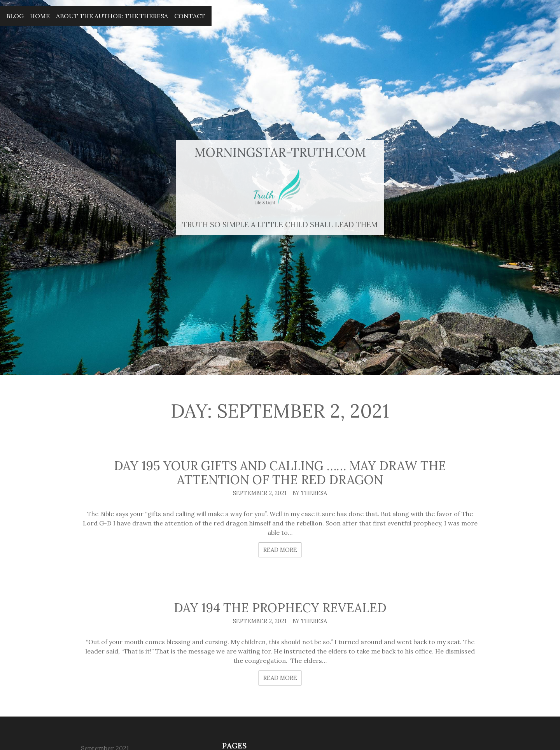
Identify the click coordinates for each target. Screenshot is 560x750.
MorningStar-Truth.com (280, 152)
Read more (280, 550)
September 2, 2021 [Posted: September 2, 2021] (260, 493)
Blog (15, 16)
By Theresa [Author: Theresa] (310, 493)
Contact (190, 16)
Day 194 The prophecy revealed (280, 608)
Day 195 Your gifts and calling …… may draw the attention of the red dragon (280, 473)
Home (40, 16)
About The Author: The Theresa (112, 16)
